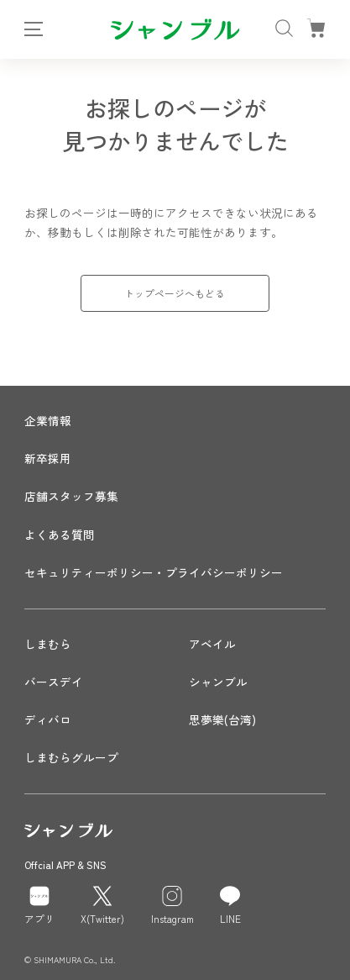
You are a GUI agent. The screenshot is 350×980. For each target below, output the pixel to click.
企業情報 (48, 420)
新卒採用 (48, 458)
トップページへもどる (175, 293)
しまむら (48, 644)
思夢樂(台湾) (222, 719)
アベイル (212, 644)
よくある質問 (60, 535)
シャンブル (218, 682)
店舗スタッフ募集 (71, 496)
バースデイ (54, 682)
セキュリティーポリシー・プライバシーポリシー (154, 572)
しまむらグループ (71, 757)
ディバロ (48, 719)
